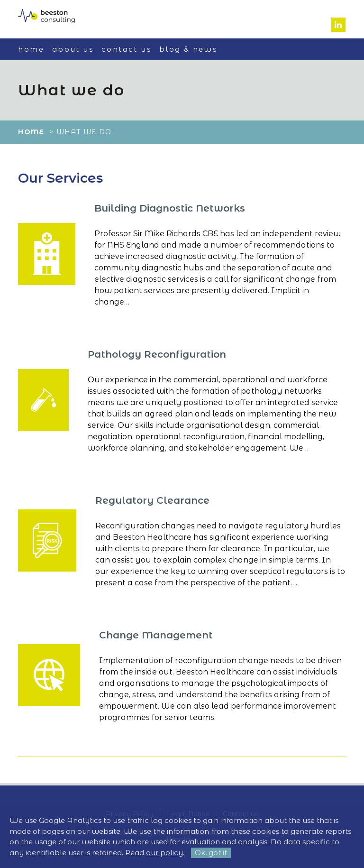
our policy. (165, 853)
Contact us (126, 49)
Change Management (156, 635)
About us (73, 49)
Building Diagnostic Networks (170, 208)
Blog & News (188, 49)
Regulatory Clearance (152, 500)
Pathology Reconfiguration (157, 354)
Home (31, 49)
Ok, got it (211, 853)
